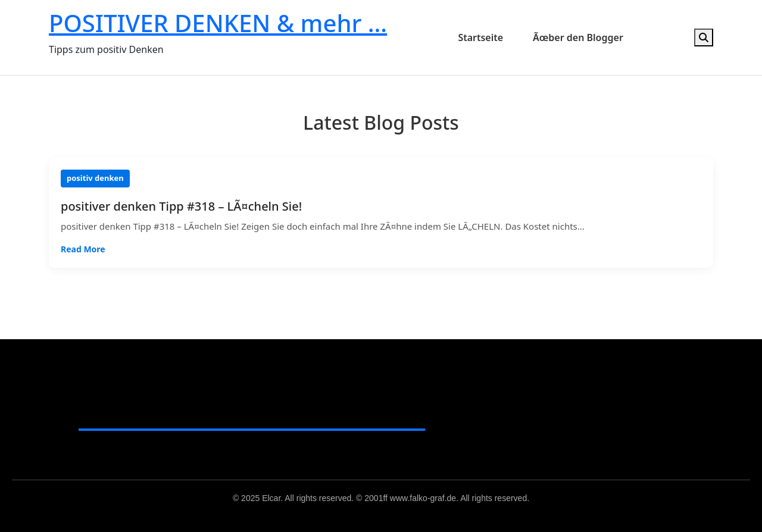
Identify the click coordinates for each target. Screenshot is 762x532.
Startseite (480, 37)
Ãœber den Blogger (578, 37)
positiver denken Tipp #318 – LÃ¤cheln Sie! (181, 206)
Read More (83, 249)
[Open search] (704, 37)
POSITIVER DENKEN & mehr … (218, 23)
